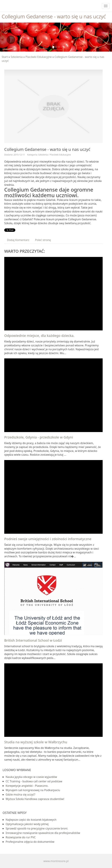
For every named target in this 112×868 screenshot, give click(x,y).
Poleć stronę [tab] (43, 240)
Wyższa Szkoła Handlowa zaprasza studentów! (35, 799)
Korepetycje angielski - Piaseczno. (27, 786)
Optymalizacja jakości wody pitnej (27, 824)
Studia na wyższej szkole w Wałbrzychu (36, 742)
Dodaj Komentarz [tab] (18, 240)
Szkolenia (17, 57)
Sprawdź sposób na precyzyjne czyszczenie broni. (37, 828)
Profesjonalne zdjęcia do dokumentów (30, 842)
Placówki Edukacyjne (39, 57)
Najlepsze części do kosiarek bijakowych (31, 820)
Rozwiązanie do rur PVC (21, 837)
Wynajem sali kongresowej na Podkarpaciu (33, 790)
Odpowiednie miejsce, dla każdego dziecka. (39, 336)
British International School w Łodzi (33, 640)
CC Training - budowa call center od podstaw (34, 781)
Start (5, 57)
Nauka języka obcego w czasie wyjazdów (31, 777)
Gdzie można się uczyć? (20, 795)
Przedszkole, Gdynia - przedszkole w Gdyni (39, 437)
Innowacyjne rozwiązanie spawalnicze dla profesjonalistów (43, 833)
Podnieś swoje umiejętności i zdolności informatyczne (48, 539)
